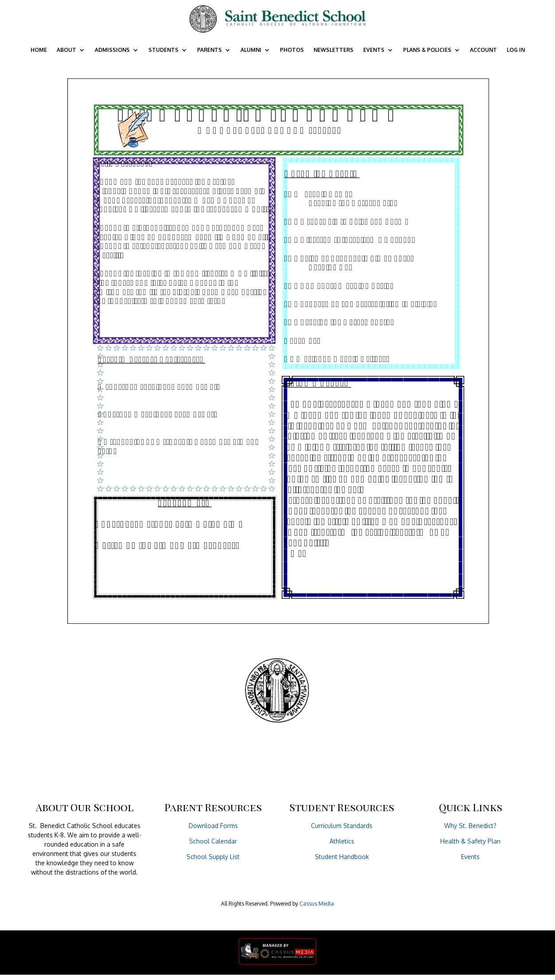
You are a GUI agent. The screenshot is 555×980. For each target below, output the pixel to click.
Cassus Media (317, 904)
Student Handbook (342, 857)
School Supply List (213, 857)
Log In (516, 50)
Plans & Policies (427, 50)
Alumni (251, 50)
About (66, 50)
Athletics (342, 841)
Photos (292, 50)
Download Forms (213, 826)
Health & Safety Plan (470, 841)
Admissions (112, 50)
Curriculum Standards (342, 826)
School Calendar (213, 841)
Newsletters (334, 50)
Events (374, 50)
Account (483, 50)
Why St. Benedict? (470, 826)
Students (163, 50)
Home (39, 50)
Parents (210, 50)
